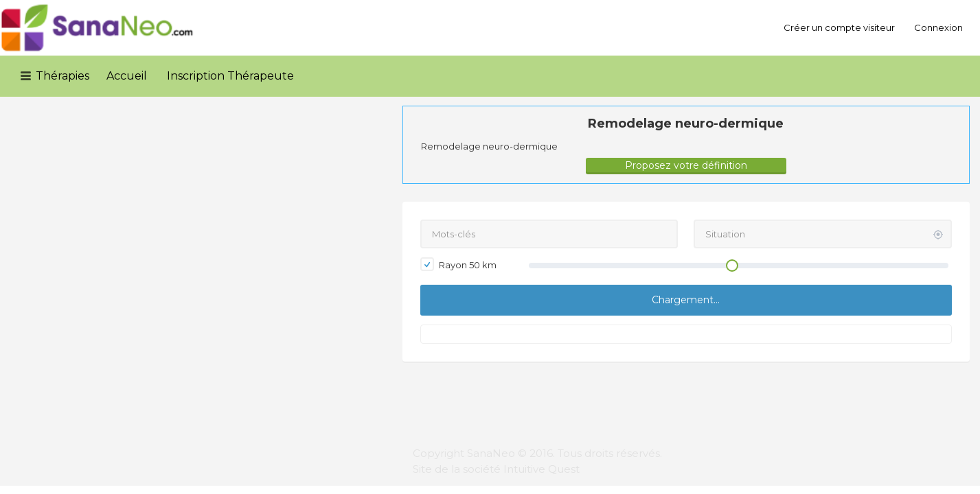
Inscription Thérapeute (230, 76)
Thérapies (62, 76)
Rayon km (458, 264)
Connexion (938, 27)
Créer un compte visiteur (839, 27)
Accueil (127, 76)
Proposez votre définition (686, 165)
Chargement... (686, 300)
